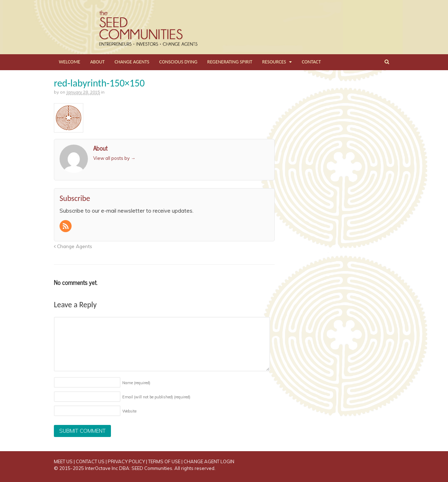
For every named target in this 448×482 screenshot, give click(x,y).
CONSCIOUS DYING (178, 62)
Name (136, 383)
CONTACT (311, 62)
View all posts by (114, 158)
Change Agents (73, 246)
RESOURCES (274, 62)
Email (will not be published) (156, 397)
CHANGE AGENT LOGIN (209, 461)
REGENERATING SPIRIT (230, 62)
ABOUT (97, 62)
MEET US (63, 461)
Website (129, 411)
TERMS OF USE (164, 461)
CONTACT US (90, 461)
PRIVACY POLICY (126, 461)
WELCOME (69, 62)
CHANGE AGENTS (132, 62)
